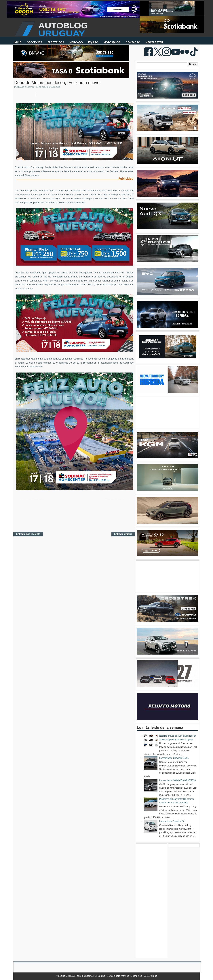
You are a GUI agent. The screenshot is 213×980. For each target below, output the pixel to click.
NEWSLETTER (154, 42)
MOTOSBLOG (112, 42)
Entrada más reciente (28, 534)
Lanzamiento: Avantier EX (172, 821)
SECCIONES (35, 42)
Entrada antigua (123, 534)
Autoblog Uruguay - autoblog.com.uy (76, 976)
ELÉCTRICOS (56, 42)
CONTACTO (133, 42)
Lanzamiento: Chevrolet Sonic (174, 758)
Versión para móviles (118, 976)
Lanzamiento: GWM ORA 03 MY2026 (177, 780)
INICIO (18, 42)
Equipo (102, 976)
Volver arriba (150, 976)
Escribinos (137, 976)
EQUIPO (93, 42)
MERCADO (76, 42)
